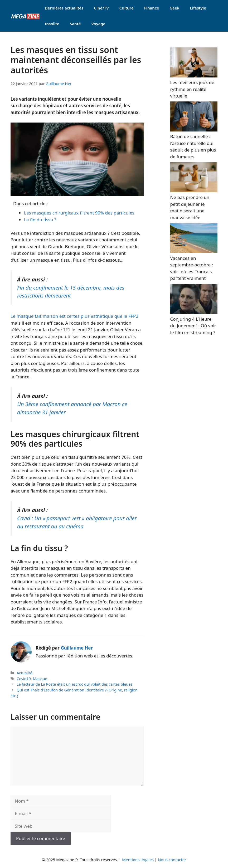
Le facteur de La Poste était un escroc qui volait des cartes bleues (74, 684)
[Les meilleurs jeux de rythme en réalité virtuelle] (194, 76)
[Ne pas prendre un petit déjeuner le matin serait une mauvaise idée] (194, 191)
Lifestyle (198, 8)
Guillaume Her (77, 648)
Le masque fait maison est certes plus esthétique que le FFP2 (74, 316)
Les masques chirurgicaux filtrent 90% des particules (79, 213)
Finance (152, 8)
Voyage (98, 24)
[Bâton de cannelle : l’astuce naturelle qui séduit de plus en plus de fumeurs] (194, 130)
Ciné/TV (101, 8)
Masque (40, 679)
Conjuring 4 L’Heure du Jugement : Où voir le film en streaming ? (193, 326)
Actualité (24, 673)
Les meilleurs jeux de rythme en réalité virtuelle (192, 89)
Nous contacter (172, 860)
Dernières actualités (64, 8)
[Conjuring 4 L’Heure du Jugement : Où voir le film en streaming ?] (194, 312)
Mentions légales (138, 860)
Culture (127, 8)
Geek (174, 8)
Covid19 (24, 679)
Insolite (52, 24)
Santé (75, 24)
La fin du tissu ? (40, 220)
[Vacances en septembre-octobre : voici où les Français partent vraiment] (194, 251)
